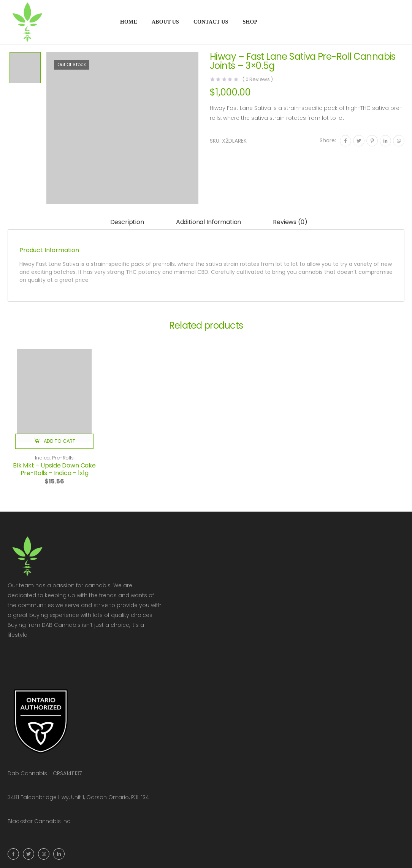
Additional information (208, 222)
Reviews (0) (290, 222)
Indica (42, 458)
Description (127, 222)
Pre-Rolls (63, 458)
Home (129, 22)
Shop (250, 22)
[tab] (127, 223)
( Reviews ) (257, 79)
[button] (54, 441)
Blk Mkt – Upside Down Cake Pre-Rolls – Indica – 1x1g (54, 469)
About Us (165, 22)
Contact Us (211, 22)
